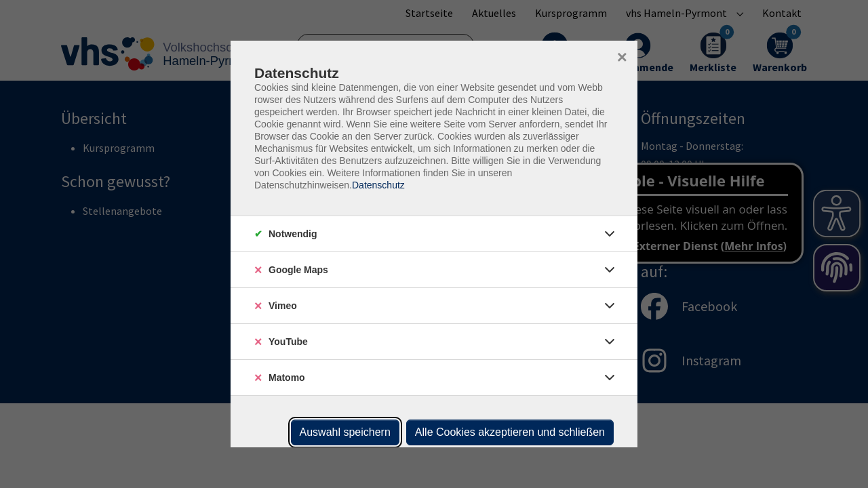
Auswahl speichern (345, 432)
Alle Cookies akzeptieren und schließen (510, 432)
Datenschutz (378, 185)
